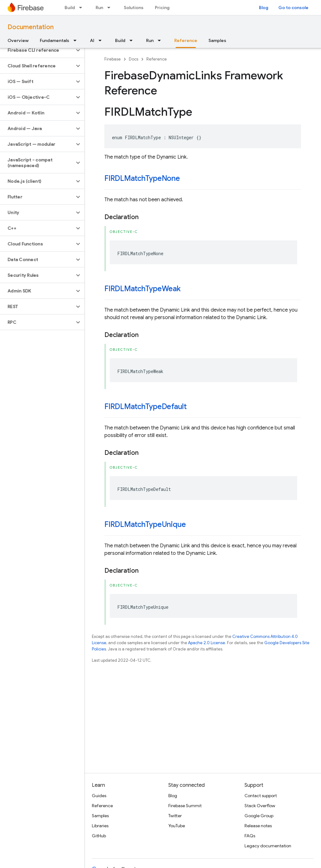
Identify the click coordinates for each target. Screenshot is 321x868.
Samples (217, 40)
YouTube (177, 826)
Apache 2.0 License (207, 643)
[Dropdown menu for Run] (111, 8)
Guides (99, 796)
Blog (264, 8)
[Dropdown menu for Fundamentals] (77, 40)
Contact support (261, 796)
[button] (37, 50)
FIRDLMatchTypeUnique (145, 524)
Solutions (134, 8)
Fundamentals (55, 40)
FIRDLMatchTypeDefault (146, 407)
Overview (18, 40)
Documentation (31, 27)
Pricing (162, 8)
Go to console (293, 8)
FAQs (250, 836)
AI (92, 40)
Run (99, 8)
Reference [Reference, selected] (186, 40)
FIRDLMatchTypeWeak (142, 289)
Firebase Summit (185, 806)
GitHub (99, 836)
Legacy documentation (268, 846)
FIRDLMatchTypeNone (142, 178)
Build (70, 8)
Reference (157, 59)
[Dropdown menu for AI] (102, 40)
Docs (134, 59)
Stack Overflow (260, 806)
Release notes (258, 826)
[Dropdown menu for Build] (82, 8)
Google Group (259, 816)
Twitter (175, 816)
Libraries (100, 826)
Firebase (113, 59)
